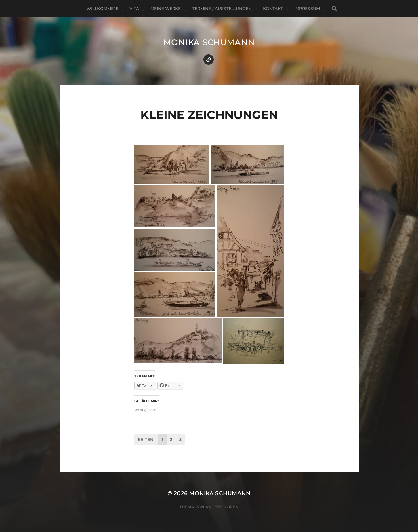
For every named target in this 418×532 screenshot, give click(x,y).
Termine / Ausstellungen (222, 9)
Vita (134, 9)
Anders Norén (222, 507)
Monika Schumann (209, 42)
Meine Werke (166, 9)
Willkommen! (102, 9)
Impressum (307, 9)
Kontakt (273, 9)
